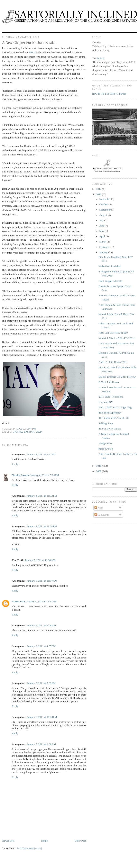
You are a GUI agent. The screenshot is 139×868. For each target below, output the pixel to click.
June (102, 226)
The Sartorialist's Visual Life (114, 418)
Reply (15, 464)
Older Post (80, 841)
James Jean (18, 601)
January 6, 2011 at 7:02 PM (41, 683)
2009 (99, 471)
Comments (102, 515)
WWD (32, 52)
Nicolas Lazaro (20, 475)
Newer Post (8, 841)
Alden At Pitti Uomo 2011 (113, 362)
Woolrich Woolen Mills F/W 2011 (117, 338)
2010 (99, 466)
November (105, 199)
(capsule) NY (106, 402)
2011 (99, 194)
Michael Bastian (24, 432)
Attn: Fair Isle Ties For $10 (113, 333)
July (102, 220)
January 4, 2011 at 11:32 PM (42, 496)
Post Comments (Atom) (29, 848)
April (103, 236)
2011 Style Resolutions (111, 397)
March (103, 242)
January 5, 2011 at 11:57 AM (42, 581)
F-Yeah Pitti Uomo (109, 382)
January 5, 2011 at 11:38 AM (40, 560)
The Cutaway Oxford (110, 429)
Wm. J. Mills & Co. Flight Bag (115, 407)
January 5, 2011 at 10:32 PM (41, 601)
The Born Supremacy (110, 413)
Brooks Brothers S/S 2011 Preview (117, 377)
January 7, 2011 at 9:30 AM (41, 744)
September (105, 210)
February (104, 247)
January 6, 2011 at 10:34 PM (42, 717)
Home (45, 841)
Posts (99, 508)
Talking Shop (106, 423)
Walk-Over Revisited (110, 266)
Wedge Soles (105, 443)
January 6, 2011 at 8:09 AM (41, 625)
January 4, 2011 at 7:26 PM (45, 475)
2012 (99, 189)
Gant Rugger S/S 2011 (110, 281)
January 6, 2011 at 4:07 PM (41, 646)
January (104, 252)
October (104, 204)
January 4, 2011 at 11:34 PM (42, 526)
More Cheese (106, 449)
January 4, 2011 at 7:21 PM (41, 454)
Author (100, 58)
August (104, 215)
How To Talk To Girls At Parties (109, 94)
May (102, 231)
